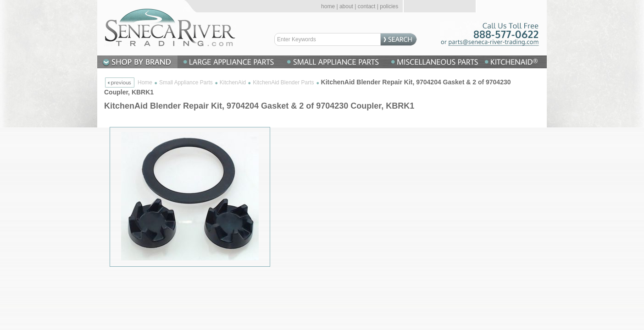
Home (145, 82)
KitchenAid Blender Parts (283, 82)
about (346, 6)
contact (367, 6)
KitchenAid (233, 82)
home (328, 6)
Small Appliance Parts (186, 82)
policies (389, 6)
